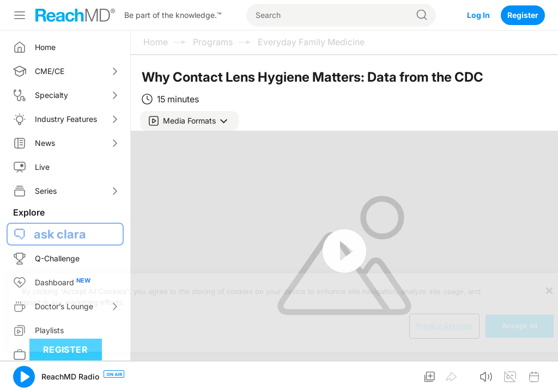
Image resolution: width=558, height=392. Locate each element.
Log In (478, 15)
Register (523, 15)
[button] (189, 121)
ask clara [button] (60, 234)
